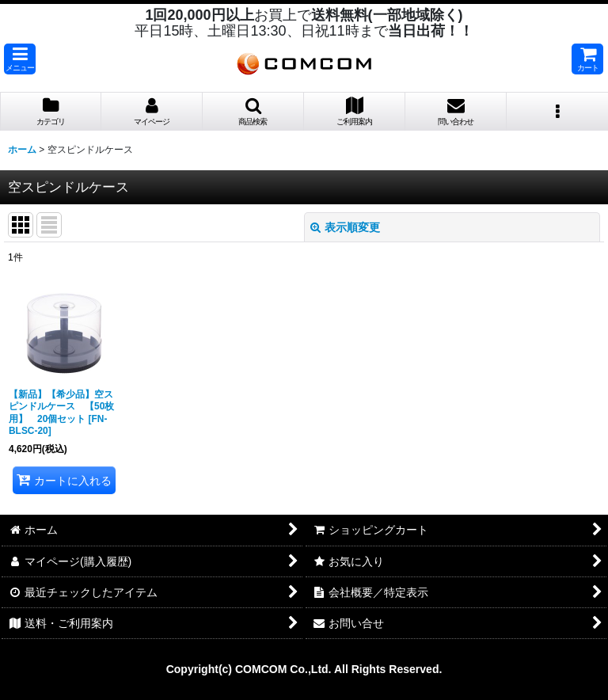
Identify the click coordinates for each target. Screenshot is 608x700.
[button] (20, 59)
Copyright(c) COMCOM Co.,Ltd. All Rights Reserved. (304, 669)
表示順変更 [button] (345, 227)
